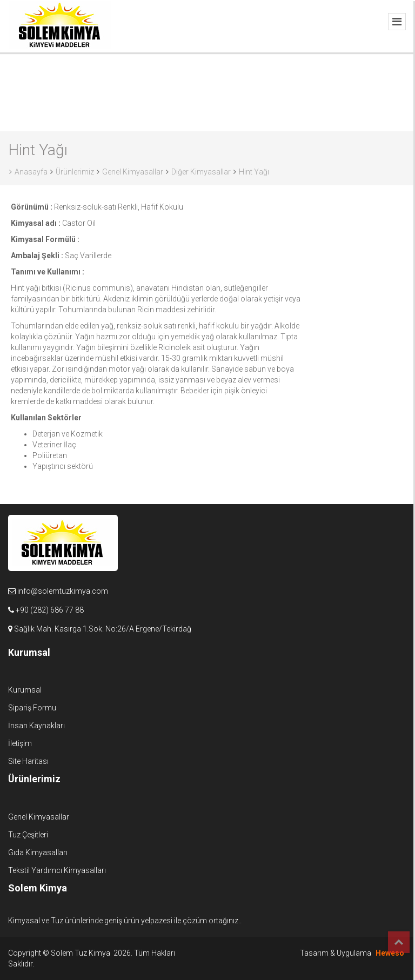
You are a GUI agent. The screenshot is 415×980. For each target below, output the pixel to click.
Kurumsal (25, 690)
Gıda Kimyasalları (38, 853)
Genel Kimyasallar (133, 172)
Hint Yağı (254, 172)
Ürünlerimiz (75, 172)
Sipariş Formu (32, 708)
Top (399, 942)
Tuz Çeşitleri (28, 835)
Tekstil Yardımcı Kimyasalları (57, 870)
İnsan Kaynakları (36, 726)
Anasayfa (28, 172)
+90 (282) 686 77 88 (50, 610)
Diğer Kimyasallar (201, 172)
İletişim (20, 743)
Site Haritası (28, 761)
